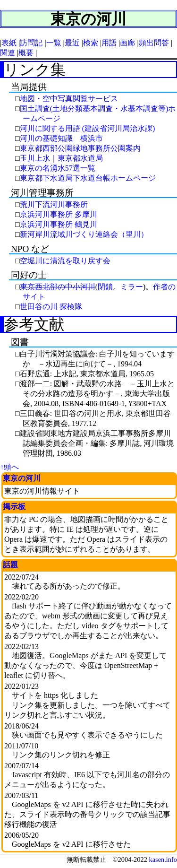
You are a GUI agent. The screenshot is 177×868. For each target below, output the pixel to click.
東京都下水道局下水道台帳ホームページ (88, 178)
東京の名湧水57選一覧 (58, 168)
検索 (91, 43)
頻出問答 (154, 43)
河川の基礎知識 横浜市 (61, 138)
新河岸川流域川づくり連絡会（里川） (84, 234)
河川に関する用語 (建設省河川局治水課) (88, 128)
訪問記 (31, 43)
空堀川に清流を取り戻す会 (65, 261)
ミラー (132, 287)
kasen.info (163, 859)
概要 (26, 53)
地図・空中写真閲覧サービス (69, 99)
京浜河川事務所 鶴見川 (59, 224)
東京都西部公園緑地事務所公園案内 (80, 148)
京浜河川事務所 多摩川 (59, 214)
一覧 (54, 43)
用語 (109, 43)
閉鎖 (105, 287)
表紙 (9, 43)
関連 (8, 53)
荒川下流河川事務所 (54, 204)
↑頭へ (9, 467)
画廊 (127, 43)
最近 (72, 43)
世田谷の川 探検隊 (51, 307)
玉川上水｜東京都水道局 (61, 158)
